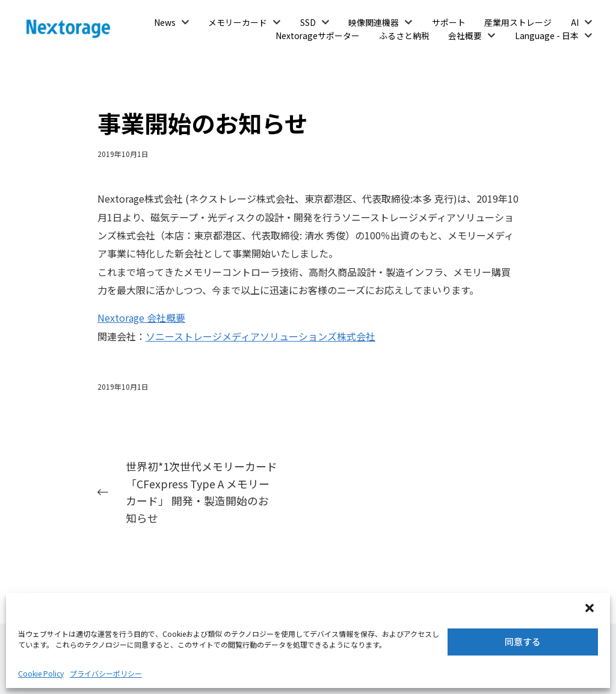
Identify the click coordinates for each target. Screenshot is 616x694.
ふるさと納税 (404, 35)
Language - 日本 (547, 35)
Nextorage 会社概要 (141, 318)
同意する (523, 641)
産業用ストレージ (518, 22)
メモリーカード (238, 22)
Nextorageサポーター (318, 35)
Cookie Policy (41, 673)
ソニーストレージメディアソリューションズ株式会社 (260, 336)
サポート (449, 22)
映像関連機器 (374, 22)
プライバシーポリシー (106, 673)
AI (575, 22)
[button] (591, 609)
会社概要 (465, 35)
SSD (308, 22)
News (165, 22)
